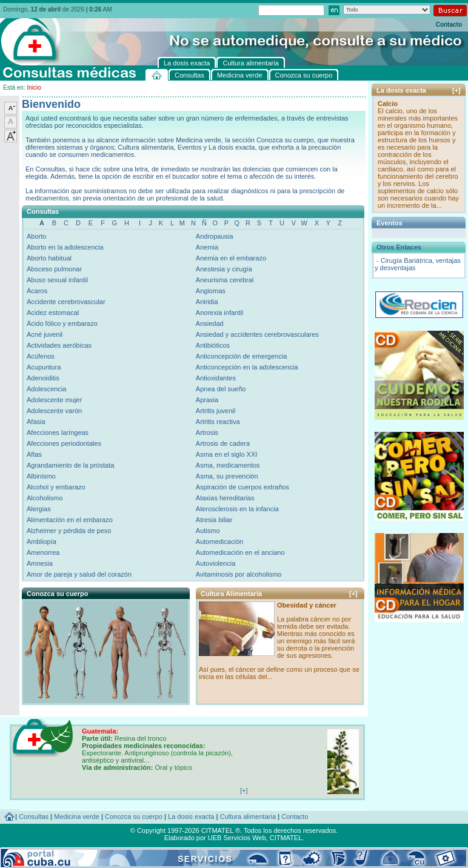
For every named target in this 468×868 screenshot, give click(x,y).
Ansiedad (210, 323)
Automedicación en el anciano (240, 552)
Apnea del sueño (221, 389)
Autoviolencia (216, 563)
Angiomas (211, 291)
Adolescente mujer (54, 400)
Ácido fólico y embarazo (62, 323)
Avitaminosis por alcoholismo (239, 574)
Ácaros (37, 291)
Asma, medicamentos (228, 465)
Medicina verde (77, 817)
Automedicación (219, 542)
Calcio (388, 104)
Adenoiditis (43, 378)
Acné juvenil (45, 334)
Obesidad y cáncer (307, 605)
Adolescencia (46, 389)
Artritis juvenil (216, 411)
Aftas (34, 454)
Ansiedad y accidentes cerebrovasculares (257, 334)
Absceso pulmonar (54, 269)
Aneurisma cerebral (225, 280)
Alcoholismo (45, 498)
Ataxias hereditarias (225, 498)
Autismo (208, 531)
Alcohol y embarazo (56, 487)
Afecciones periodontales (64, 443)
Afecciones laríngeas (58, 432)
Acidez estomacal (53, 313)
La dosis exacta (191, 817)
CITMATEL (286, 838)
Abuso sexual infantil (57, 280)
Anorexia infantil (219, 313)
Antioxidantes (216, 378)
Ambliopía (42, 542)
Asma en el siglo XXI (227, 454)
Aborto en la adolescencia (65, 247)
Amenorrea (43, 552)
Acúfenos (41, 356)
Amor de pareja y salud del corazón (79, 574)
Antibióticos (213, 345)
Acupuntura (44, 367)
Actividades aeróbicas (59, 345)
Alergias (39, 509)
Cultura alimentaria (248, 817)
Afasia (36, 422)
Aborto (36, 236)
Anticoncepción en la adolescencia (247, 367)
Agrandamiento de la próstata (70, 465)
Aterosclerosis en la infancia (237, 509)
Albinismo (41, 476)
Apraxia (207, 400)
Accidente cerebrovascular (66, 302)
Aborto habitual (49, 258)
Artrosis (207, 432)
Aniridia (207, 302)
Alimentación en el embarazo (70, 520)
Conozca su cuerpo (134, 817)
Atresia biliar (214, 520)
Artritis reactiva (218, 422)
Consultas (34, 817)
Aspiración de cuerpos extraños (242, 487)
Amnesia (40, 563)
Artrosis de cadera (223, 443)
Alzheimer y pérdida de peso (69, 531)
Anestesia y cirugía (224, 269)
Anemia (207, 247)
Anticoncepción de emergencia (241, 356)
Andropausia (215, 236)
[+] (353, 594)
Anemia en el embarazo (231, 258)
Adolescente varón (54, 411)
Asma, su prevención (227, 476)
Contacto (449, 25)
